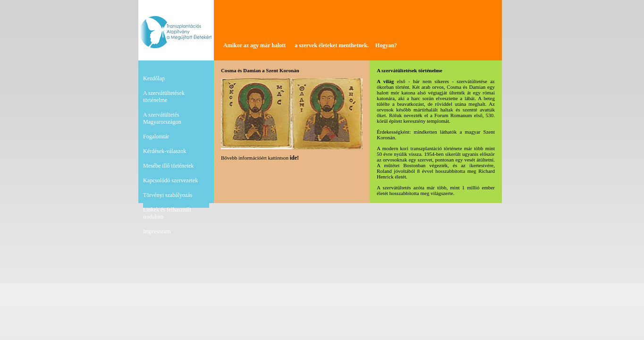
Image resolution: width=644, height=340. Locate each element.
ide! (294, 158)
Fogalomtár (156, 136)
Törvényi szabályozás (168, 195)
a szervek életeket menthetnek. (332, 45)
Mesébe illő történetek (168, 166)
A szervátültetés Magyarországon (162, 118)
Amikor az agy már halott (254, 45)
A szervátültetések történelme (164, 97)
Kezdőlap (154, 78)
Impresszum (157, 231)
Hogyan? (386, 45)
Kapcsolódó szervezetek (170, 180)
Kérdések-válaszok (165, 151)
